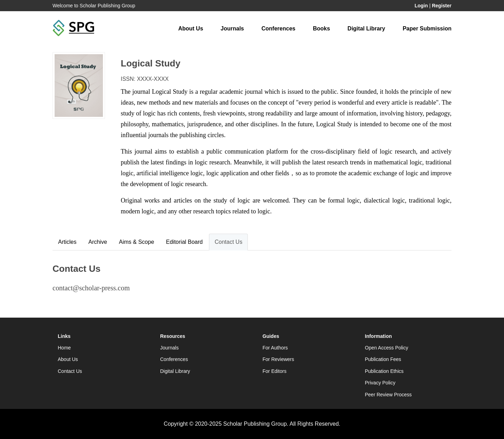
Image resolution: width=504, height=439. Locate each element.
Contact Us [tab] (228, 242)
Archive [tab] (97, 242)
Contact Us (70, 371)
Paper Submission (427, 29)
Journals (232, 29)
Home (64, 348)
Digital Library (366, 29)
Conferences (278, 29)
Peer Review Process (388, 395)
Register (442, 6)
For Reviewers (278, 359)
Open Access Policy (387, 348)
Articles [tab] (67, 242)
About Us (191, 29)
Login (421, 6)
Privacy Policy (380, 383)
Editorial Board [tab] (184, 242)
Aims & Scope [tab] (136, 242)
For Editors (274, 371)
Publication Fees (383, 359)
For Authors (275, 348)
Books (321, 29)
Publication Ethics (384, 371)
